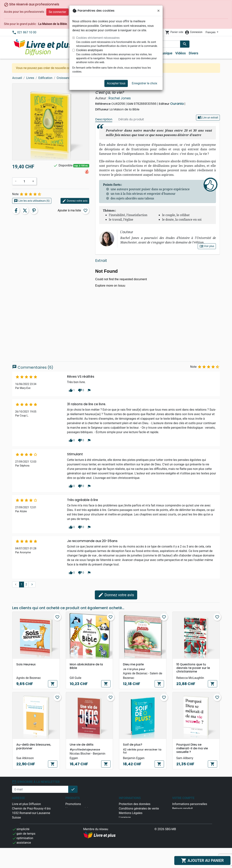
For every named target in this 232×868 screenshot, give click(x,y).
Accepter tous (116, 83)
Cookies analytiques (89, 50)
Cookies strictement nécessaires (98, 38)
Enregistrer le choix (144, 83)
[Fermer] (158, 11)
